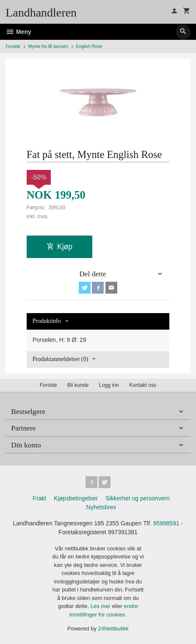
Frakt (39, 498)
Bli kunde (78, 385)
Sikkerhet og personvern (138, 498)
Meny (18, 32)
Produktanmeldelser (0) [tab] (61, 359)
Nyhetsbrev (101, 507)
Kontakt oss (143, 385)
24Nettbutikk (113, 629)
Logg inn (109, 385)
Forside (13, 46)
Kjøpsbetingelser (76, 498)
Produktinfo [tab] (47, 321)
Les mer (101, 606)
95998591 (166, 523)
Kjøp (59, 247)
